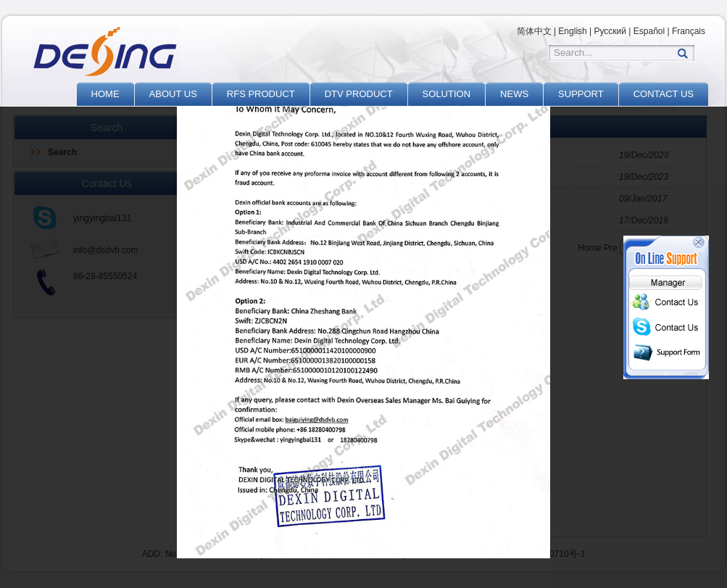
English (572, 31)
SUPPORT (581, 94)
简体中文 (534, 31)
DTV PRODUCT (359, 94)
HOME (105, 94)
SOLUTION (446, 94)
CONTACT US (664, 94)
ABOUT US (173, 94)
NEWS (514, 94)
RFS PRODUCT (261, 94)
